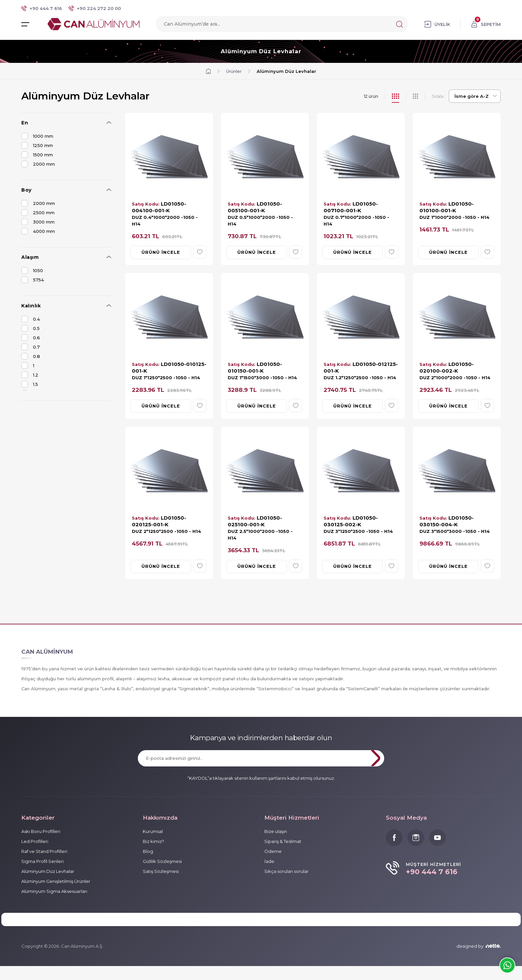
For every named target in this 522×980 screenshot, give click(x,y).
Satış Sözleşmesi (161, 872)
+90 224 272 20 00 (99, 8)
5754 (33, 280)
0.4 (31, 319)
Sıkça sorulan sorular (286, 872)
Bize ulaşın (276, 832)
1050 (32, 271)
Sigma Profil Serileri (42, 862)
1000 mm (37, 136)
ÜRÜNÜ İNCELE (161, 252)
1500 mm (37, 155)
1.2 (30, 375)
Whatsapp (507, 965)
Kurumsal (153, 832)
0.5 (30, 329)
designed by (479, 960)
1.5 (30, 385)
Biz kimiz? (153, 842)
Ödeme (273, 852)
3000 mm (38, 222)
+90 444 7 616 (46, 8)
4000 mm (38, 232)
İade (269, 862)
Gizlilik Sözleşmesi (162, 862)
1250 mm (37, 146)
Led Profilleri (35, 842)
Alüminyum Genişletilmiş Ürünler (56, 882)
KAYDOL (360, 759)
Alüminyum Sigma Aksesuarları (54, 892)
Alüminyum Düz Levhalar (261, 52)
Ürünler (234, 72)
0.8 (31, 357)
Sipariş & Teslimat (283, 842)
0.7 (30, 347)
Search (399, 25)
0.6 (31, 338)
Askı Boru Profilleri (41, 832)
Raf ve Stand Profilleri (44, 852)
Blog (148, 852)
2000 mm (38, 164)
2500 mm (38, 213)
